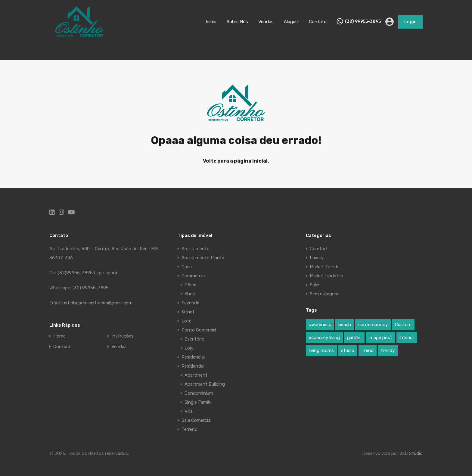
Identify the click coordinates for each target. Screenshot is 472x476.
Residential (193, 366)
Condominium (199, 393)
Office (190, 285)
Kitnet (188, 312)
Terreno (189, 429)
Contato (318, 22)
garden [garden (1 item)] (354, 338)
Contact (62, 347)
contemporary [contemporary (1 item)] (373, 325)
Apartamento (196, 249)
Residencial (193, 357)
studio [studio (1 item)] (348, 350)
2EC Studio (411, 453)
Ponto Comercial (199, 330)
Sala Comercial (196, 420)
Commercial (194, 276)
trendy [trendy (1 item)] (388, 350)
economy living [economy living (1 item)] (324, 338)
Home (59, 336)
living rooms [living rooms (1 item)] (321, 350)
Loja (189, 348)
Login (410, 22)
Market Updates (326, 276)
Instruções (123, 336)
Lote (186, 321)
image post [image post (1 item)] (380, 338)
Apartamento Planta (203, 258)
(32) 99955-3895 (363, 22)
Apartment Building (205, 384)
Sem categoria (325, 294)
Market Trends (325, 267)
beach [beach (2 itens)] (345, 325)
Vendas (266, 22)
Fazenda (190, 303)
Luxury (317, 258)
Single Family (198, 402)
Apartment (196, 375)
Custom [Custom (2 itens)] (403, 325)
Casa (187, 267)
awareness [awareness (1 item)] (320, 325)
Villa (189, 411)
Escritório (194, 339)
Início (211, 22)
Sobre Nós (237, 22)
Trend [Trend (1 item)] (368, 350)
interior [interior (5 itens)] (407, 338)
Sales (315, 285)
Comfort (319, 249)
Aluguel (291, 22)
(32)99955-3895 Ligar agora (87, 273)
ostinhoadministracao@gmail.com (97, 303)
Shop (190, 294)
